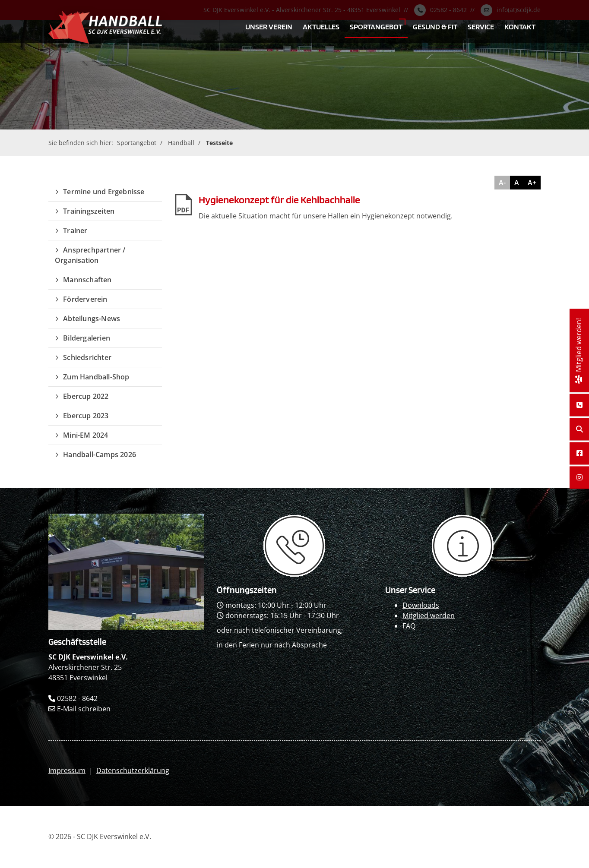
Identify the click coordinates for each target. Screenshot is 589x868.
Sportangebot (376, 26)
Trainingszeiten (89, 211)
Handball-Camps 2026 (100, 455)
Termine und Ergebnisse (104, 192)
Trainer (75, 230)
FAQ (409, 626)
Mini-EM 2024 (85, 435)
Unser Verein (269, 26)
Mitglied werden (429, 615)
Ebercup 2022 (86, 396)
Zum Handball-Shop (96, 377)
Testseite (219, 143)
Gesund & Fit (435, 26)
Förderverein (85, 299)
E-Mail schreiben (84, 709)
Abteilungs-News (92, 319)
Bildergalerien (87, 338)
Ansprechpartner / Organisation (90, 255)
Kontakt (520, 26)
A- (502, 183)
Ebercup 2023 (86, 416)
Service (481, 26)
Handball (181, 143)
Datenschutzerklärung (133, 770)
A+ (532, 183)
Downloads (421, 605)
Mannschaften (87, 280)
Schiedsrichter (87, 357)
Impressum (67, 770)
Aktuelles (321, 26)
